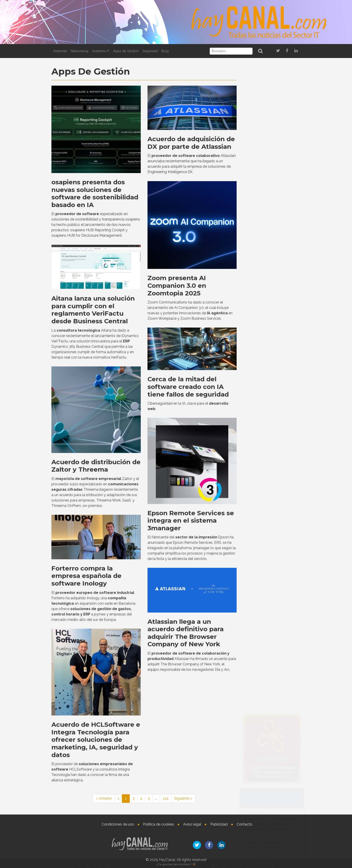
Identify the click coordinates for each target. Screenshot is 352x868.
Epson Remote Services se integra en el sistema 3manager (191, 650)
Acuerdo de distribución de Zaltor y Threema (96, 595)
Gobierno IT (101, 51)
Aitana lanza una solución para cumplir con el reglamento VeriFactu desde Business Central (93, 439)
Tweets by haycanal (257, 462)
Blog (165, 51)
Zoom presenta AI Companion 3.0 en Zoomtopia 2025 (177, 415)
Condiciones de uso (118, 824)
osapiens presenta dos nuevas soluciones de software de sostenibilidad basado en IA (95, 192)
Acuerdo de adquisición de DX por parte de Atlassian (191, 142)
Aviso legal (192, 824)
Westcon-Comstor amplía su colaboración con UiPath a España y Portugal (272, 365)
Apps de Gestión (126, 51)
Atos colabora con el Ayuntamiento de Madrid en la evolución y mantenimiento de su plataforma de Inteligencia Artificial (271, 574)
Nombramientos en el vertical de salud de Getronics (285, 732)
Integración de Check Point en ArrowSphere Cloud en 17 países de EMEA (271, 388)
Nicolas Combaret (281, 673)
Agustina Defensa (280, 716)
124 (166, 798)
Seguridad (150, 51)
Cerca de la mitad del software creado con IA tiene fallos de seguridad (188, 516)
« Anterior (104, 798)
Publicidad (219, 824)
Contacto (244, 824)
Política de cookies (158, 824)
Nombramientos (267, 627)
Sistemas (60, 51)
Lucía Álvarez (285, 640)
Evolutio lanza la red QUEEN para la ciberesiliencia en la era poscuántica (270, 603)
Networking (79, 51)
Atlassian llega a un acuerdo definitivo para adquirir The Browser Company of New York (186, 762)
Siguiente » (183, 798)
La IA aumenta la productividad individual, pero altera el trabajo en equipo (272, 494)
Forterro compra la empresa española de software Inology (86, 705)
